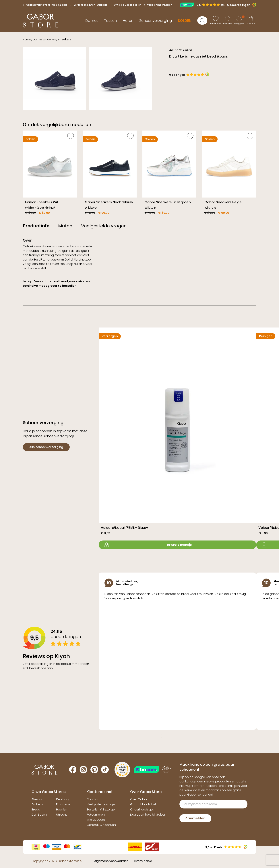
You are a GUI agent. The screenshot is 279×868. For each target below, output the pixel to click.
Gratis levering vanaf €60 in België (45, 5)
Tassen (111, 21)
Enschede (63, 804)
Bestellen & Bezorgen (102, 809)
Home (27, 40)
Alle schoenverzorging (46, 447)
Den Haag (63, 799)
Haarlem (62, 809)
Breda (36, 809)
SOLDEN (185, 21)
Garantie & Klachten (101, 825)
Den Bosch (39, 815)
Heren (128, 21)
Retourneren (96, 815)
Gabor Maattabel (143, 804)
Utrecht (62, 815)
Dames (92, 21)
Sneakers (64, 40)
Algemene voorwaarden (111, 861)
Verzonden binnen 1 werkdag (89, 5)
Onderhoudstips (142, 809)
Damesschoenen (44, 40)
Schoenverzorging (156, 21)
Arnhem (37, 804)
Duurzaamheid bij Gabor (148, 815)
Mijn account (96, 820)
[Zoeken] (202, 20)
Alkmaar (37, 799)
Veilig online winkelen (158, 5)
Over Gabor (139, 799)
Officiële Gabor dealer (126, 5)
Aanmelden (195, 818)
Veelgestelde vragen (102, 804)
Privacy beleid (142, 861)
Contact (93, 799)
